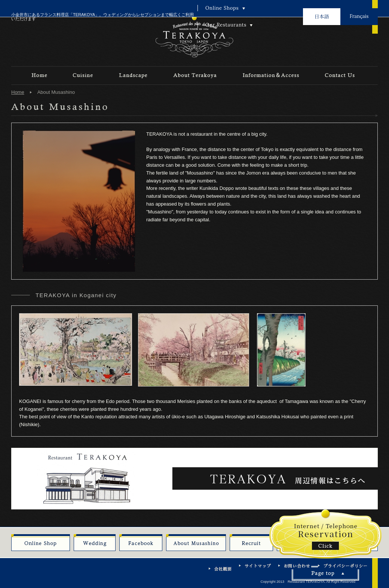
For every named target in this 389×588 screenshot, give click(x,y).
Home (18, 92)
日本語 (321, 16)
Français (359, 16)
